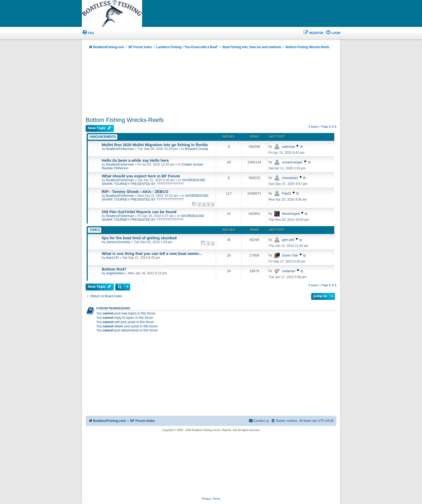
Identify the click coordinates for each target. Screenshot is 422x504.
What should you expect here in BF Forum (141, 176)
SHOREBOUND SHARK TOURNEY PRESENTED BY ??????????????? (154, 182)
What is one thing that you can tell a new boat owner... (152, 254)
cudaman (289, 271)
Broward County (197, 149)
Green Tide (290, 255)
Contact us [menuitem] (259, 421)
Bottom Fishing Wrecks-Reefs (125, 120)
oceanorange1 (292, 162)
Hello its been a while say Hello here (135, 160)
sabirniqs (289, 147)
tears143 (112, 258)
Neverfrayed (291, 214)
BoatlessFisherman (120, 149)
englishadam (115, 273)
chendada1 (290, 178)
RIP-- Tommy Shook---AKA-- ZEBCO (135, 192)
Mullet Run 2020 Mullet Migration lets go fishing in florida (155, 145)
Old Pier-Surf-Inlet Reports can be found (139, 212)
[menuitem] (88, 33)
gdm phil (288, 240)
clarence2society (118, 242)
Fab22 (287, 194)
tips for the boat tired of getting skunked (139, 238)
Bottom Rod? (114, 269)
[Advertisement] (211, 83)
